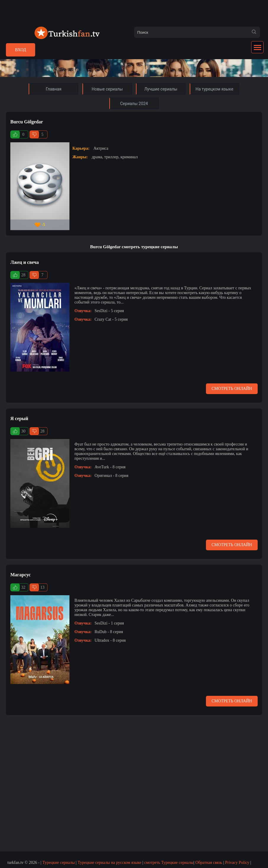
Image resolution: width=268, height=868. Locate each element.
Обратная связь (209, 863)
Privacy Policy (237, 863)
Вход (21, 50)
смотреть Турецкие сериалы (169, 863)
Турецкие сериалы (58, 863)
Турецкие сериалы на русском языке (110, 863)
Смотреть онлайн (232, 389)
